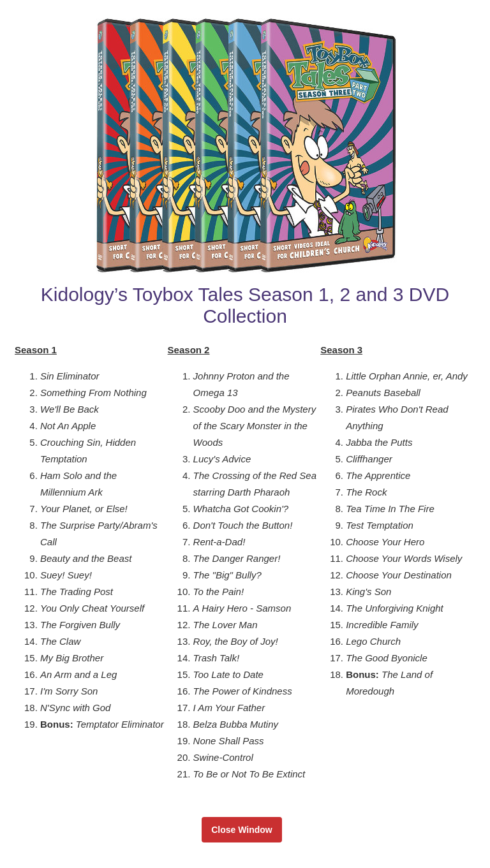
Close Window (242, 830)
